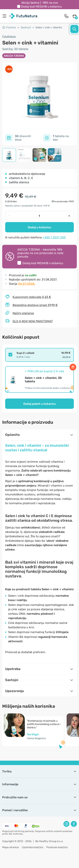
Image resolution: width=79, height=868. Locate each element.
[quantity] (39, 216)
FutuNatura (9, 36)
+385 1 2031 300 (54, 237)
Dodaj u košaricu (39, 227)
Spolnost (26, 27)
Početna (9, 27)
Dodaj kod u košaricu (41, 7)
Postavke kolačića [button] (57, 847)
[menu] (5, 16)
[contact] (66, 16)
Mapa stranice (11, 847)
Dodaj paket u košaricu (39, 404)
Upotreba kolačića (33, 847)
